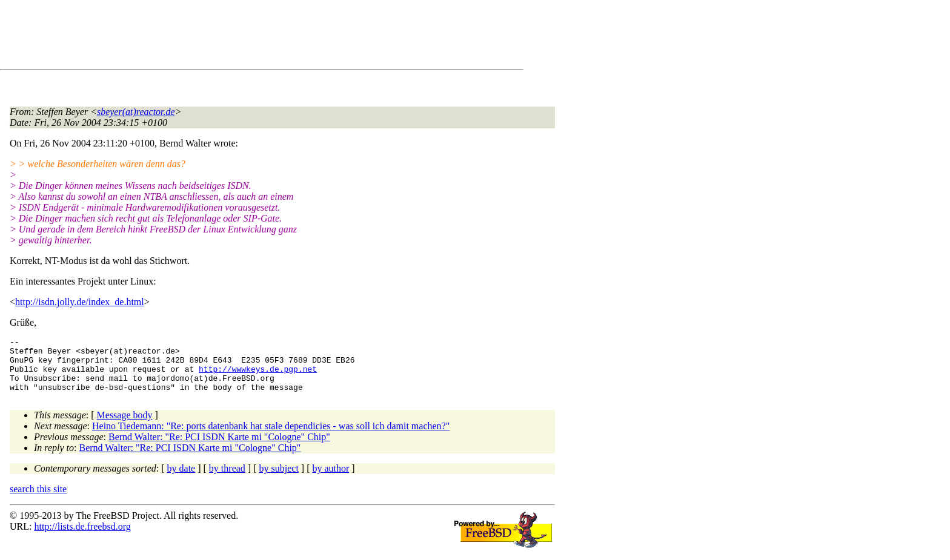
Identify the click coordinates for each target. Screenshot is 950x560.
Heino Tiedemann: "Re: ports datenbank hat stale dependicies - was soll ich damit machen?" (271, 437)
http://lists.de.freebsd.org (82, 537)
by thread (227, 479)
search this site (38, 500)
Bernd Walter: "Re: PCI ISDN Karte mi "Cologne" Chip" (219, 448)
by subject (279, 479)
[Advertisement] (230, 37)
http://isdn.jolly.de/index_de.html (80, 302)
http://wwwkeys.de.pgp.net (258, 376)
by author (331, 479)
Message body (125, 426)
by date (181, 479)
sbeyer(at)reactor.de (136, 112)
